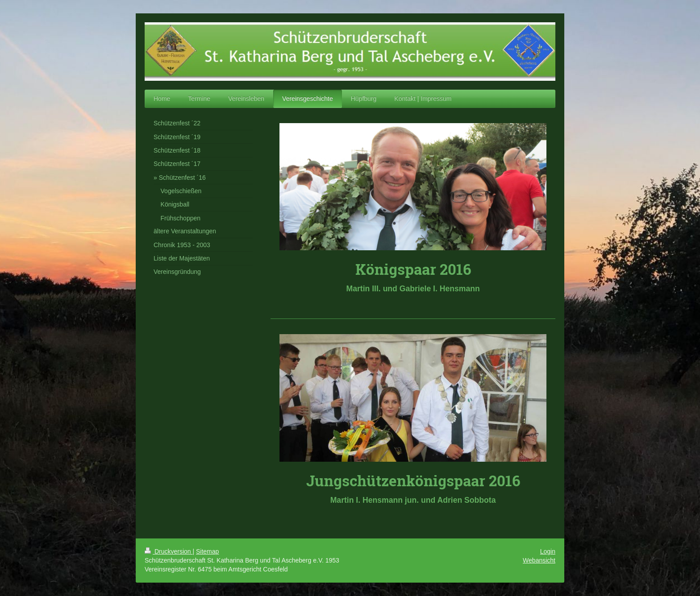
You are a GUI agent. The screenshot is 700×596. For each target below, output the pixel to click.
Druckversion (169, 551)
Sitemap (207, 551)
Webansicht (539, 560)
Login (548, 551)
